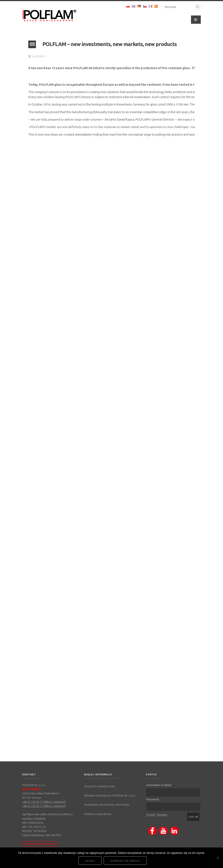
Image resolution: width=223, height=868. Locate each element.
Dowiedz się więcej (125, 861)
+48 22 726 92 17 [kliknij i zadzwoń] (44, 802)
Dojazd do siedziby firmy (100, 786)
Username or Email (159, 785)
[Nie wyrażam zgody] (218, 858)
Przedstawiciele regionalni (40, 844)
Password (153, 799)
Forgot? (151, 815)
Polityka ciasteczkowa (98, 814)
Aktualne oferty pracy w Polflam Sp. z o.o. (110, 796)
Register (162, 815)
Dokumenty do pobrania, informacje (107, 805)
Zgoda (90, 861)
